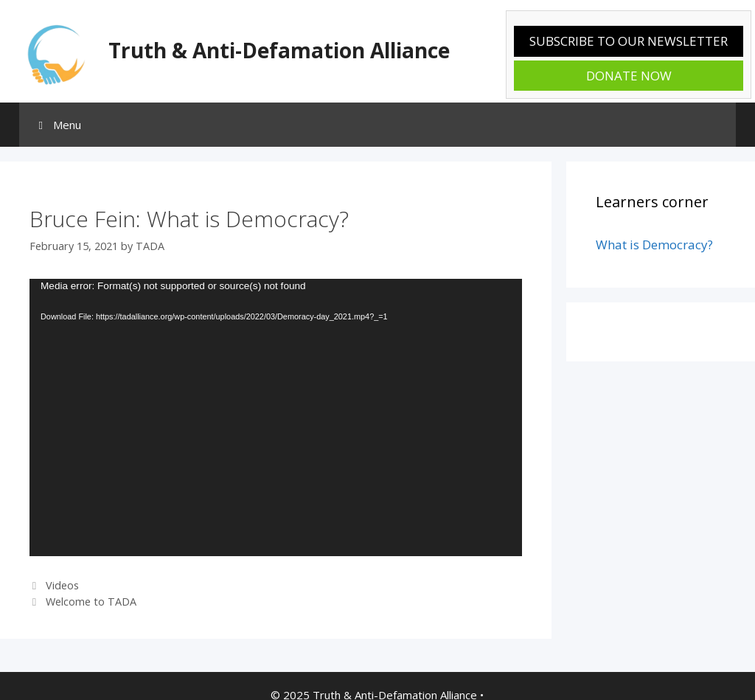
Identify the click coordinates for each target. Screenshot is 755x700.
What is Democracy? (654, 245)
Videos (62, 585)
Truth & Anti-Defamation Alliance (279, 50)
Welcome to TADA (91, 602)
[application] (276, 417)
